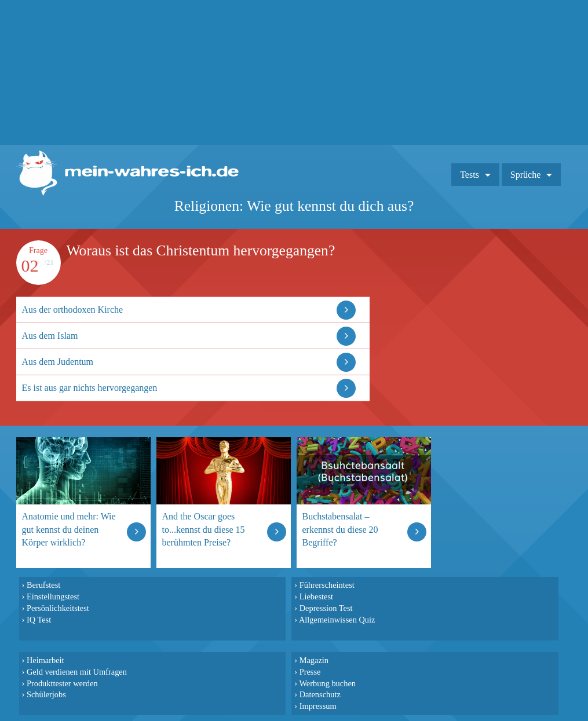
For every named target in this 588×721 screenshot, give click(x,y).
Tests (470, 175)
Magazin (314, 660)
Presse (310, 672)
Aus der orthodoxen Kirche (73, 310)
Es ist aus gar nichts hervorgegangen (90, 388)
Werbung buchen (327, 683)
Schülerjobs (46, 694)
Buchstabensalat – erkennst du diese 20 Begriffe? (340, 529)
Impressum (318, 706)
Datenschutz (320, 694)
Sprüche (525, 175)
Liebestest (316, 596)
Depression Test (326, 608)
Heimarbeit (45, 660)
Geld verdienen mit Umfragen (77, 672)
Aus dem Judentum (58, 362)
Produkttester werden (62, 683)
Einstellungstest (53, 596)
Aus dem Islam (50, 336)
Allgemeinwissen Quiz (337, 620)
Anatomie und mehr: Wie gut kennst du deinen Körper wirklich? (69, 529)
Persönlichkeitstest (58, 608)
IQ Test (39, 620)
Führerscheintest (327, 585)
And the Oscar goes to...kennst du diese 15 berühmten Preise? (204, 529)
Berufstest (43, 585)
